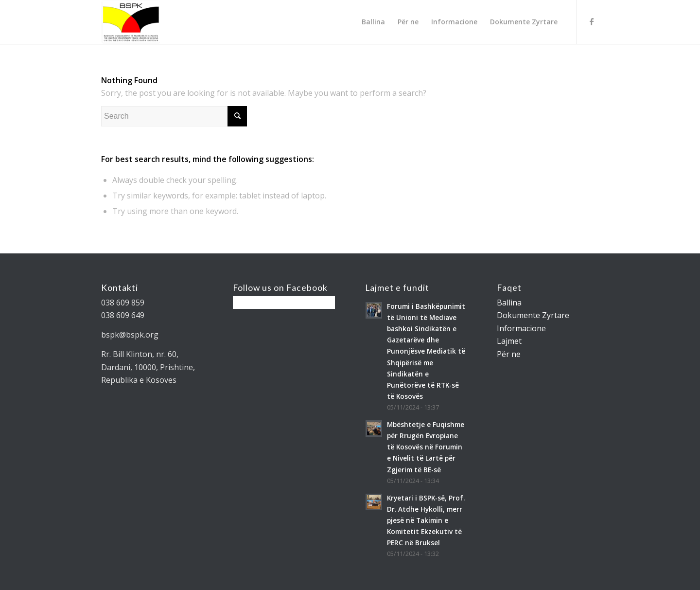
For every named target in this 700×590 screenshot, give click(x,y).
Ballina (509, 303)
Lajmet (509, 341)
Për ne (509, 354)
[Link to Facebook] (592, 21)
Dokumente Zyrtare (533, 315)
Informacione (521, 328)
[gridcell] (152, 315)
